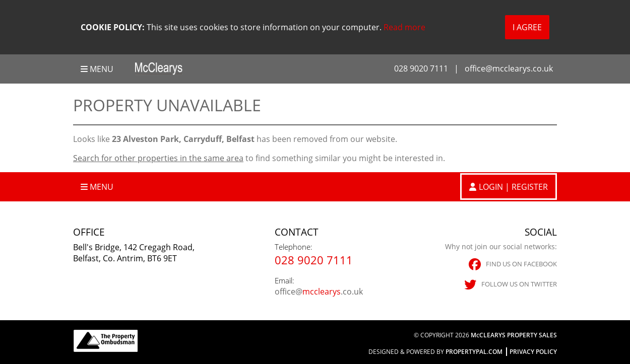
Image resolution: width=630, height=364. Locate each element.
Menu (97, 69)
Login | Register (513, 187)
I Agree (527, 27)
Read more (404, 27)
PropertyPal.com (474, 352)
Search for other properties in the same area (158, 158)
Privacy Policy (533, 352)
